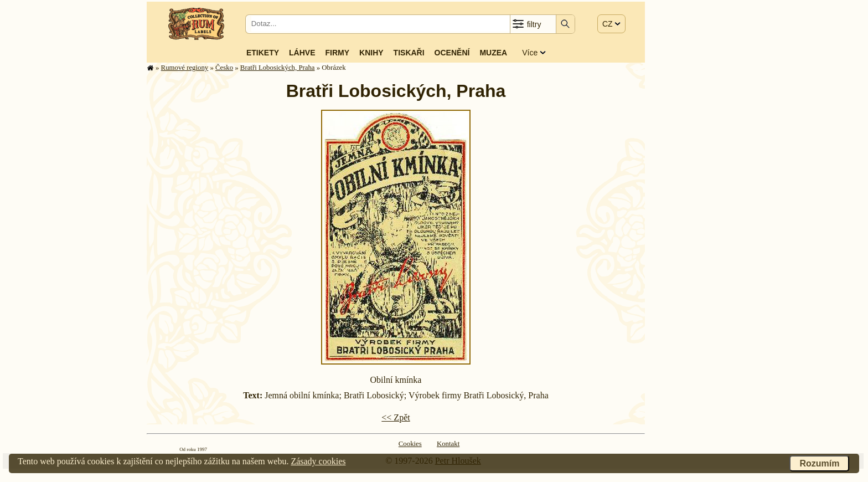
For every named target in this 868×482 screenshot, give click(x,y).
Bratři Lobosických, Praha (278, 68)
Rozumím (819, 463)
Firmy (337, 53)
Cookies (410, 444)
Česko (224, 68)
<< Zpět (396, 417)
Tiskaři (409, 53)
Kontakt (448, 444)
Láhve (302, 53)
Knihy (371, 53)
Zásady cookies (318, 461)
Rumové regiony (185, 68)
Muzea (493, 53)
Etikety (263, 53)
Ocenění (452, 53)
